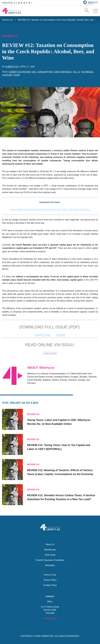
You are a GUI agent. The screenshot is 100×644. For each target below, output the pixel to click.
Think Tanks (50, 554)
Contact (50, 596)
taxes (17, 75)
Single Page (43, 335)
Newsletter (50, 565)
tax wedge (87, 72)
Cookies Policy (50, 585)
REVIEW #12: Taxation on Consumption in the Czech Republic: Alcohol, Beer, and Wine (58, 20)
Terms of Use (50, 574)
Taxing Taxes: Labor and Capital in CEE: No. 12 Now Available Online (59, 422)
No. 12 (76, 72)
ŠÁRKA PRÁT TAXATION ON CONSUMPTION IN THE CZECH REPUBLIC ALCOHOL (50, 210)
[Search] (87, 11)
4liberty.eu (12, 67)
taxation (7, 75)
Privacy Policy (50, 580)
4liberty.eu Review (20, 72)
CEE (34, 72)
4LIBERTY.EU (47, 636)
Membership (50, 549)
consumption (45, 72)
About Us (50, 544)
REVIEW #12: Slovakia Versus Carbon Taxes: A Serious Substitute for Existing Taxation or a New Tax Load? (61, 497)
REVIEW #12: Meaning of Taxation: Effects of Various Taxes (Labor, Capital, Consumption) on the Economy (60, 472)
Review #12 (8, 20)
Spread (60, 335)
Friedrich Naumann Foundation (50, 560)
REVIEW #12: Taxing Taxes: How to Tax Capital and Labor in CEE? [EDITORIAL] (59, 447)
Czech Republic (63, 72)
